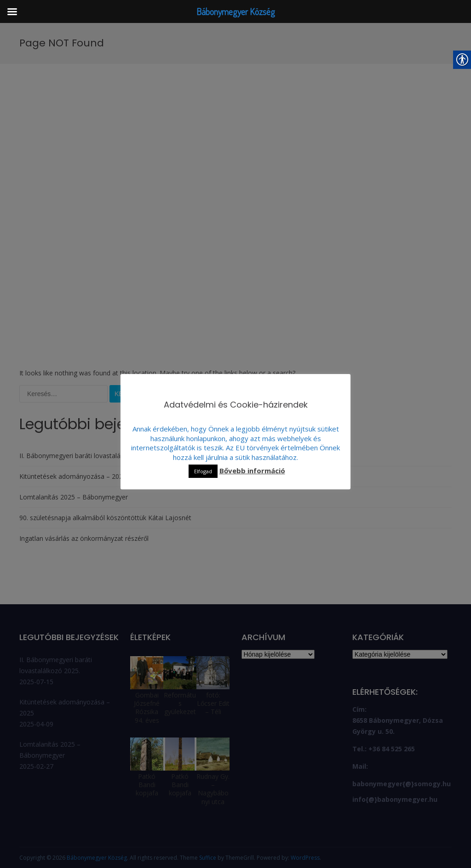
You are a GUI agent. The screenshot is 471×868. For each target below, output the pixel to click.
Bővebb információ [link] (252, 471)
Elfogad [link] (203, 471)
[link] (101, 65)
